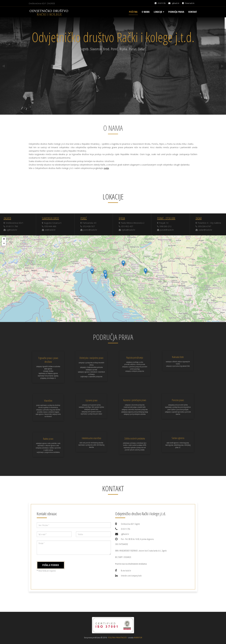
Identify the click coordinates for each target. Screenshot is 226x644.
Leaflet (207, 321)
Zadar (199, 218)
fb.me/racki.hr (190, 3)
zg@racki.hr (176, 3)
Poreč (84, 218)
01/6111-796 (162, 3)
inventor (138, 638)
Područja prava (176, 12)
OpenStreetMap (216, 321)
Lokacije (159, 12)
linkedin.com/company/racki (131, 576)
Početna (133, 12)
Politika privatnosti (117, 638)
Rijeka (122, 218)
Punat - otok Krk (166, 218)
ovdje (106, 168)
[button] (123, 263)
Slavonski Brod (50, 218)
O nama (146, 12)
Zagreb (7, 218)
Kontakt (193, 12)
